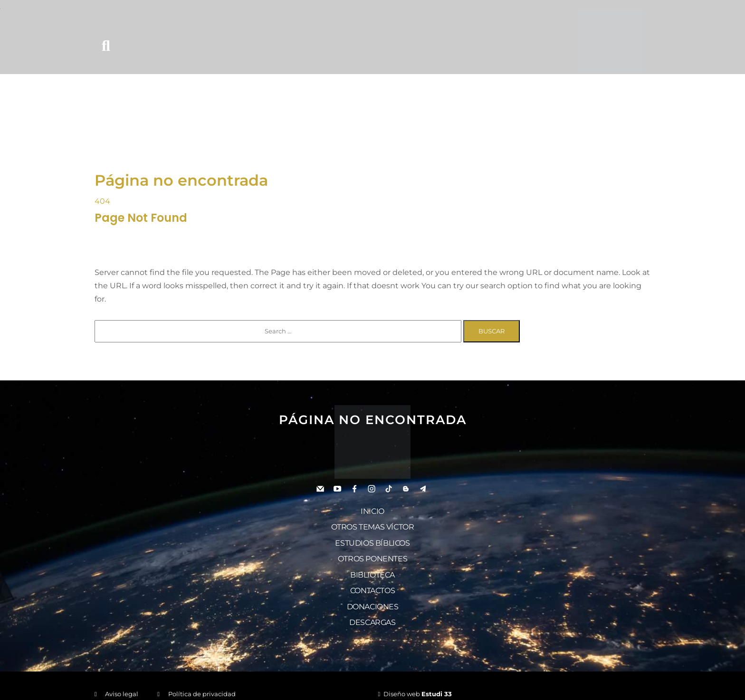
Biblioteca (372, 566)
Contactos (372, 581)
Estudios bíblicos (372, 538)
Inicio (372, 509)
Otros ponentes (372, 552)
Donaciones (373, 595)
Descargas (372, 609)
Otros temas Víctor (373, 524)
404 (102, 201)
